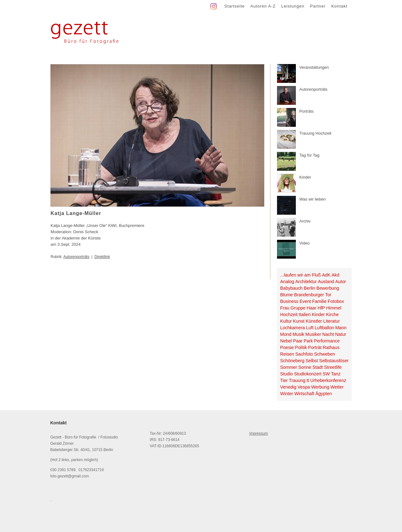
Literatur (331, 321)
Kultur (286, 321)
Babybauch (291, 288)
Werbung (320, 387)
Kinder (318, 314)
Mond (286, 334)
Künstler (314, 321)
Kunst (299, 321)
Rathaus (331, 347)
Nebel (286, 341)
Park (308, 341)
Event (305, 301)
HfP (321, 308)
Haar (311, 308)
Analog (287, 282)
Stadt (318, 367)
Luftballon (324, 328)
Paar (298, 341)
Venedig (288, 387)
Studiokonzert (308, 374)
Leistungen (293, 6)
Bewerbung (328, 288)
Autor (340, 282)
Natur (341, 334)
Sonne (305, 367)
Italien (305, 314)
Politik (301, 347)
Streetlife (333, 367)
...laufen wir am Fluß (301, 275)
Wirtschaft (304, 394)
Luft (310, 328)
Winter (287, 394)
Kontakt (339, 6)
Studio (287, 374)
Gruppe (298, 308)
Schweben (325, 354)
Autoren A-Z (263, 6)
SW (326, 374)
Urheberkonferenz (328, 380)
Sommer (289, 367)
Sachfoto (304, 354)
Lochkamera (293, 328)
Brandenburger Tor (313, 295)
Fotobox (336, 301)
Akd (336, 275)
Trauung (297, 380)
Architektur (306, 282)
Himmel (334, 308)
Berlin (310, 288)
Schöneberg (292, 361)
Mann (341, 328)
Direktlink (102, 257)
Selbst (312, 361)
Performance (327, 341)
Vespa (304, 387)
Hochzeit (289, 314)
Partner (318, 6)
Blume (287, 295)
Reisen (287, 354)
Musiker (313, 334)
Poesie (287, 347)
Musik (298, 334)
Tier (284, 380)
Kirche (332, 314)
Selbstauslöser (334, 361)
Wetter (337, 387)
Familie (319, 301)
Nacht (328, 334)
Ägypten (323, 394)
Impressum (259, 433)
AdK (326, 275)
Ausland (326, 282)
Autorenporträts (76, 257)
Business (289, 301)
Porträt (315, 347)
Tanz (336, 374)
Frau (285, 308)
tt (308, 380)
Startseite (234, 6)
